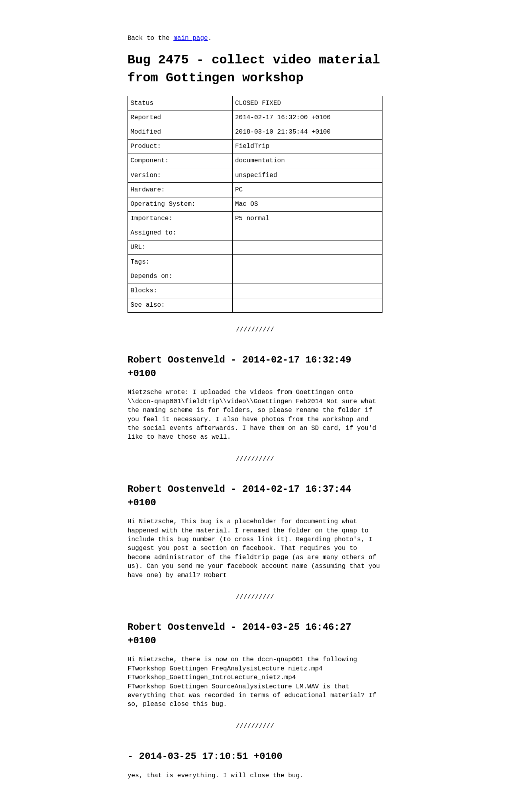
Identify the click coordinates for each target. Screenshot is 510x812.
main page (190, 38)
